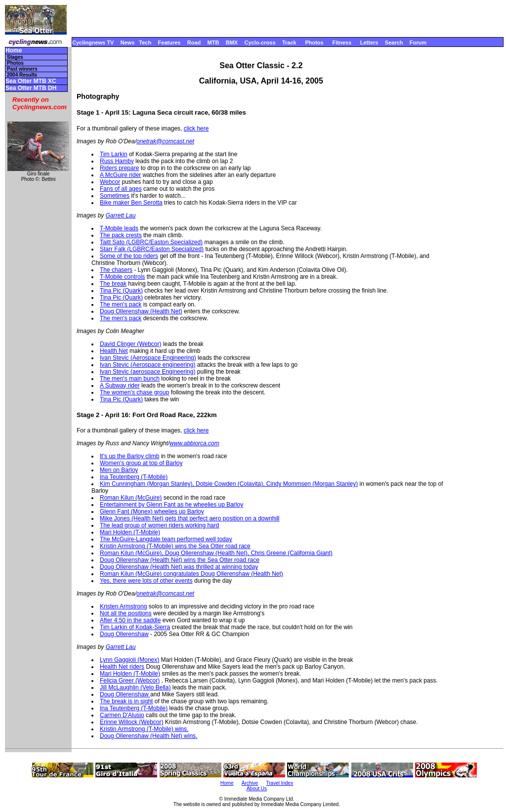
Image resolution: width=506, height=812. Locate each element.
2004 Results (22, 75)
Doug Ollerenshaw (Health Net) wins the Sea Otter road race (180, 560)
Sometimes (115, 196)
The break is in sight (126, 701)
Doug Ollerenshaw (124, 634)
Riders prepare (119, 168)
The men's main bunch (130, 379)
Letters (369, 43)
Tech (145, 43)
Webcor (110, 182)
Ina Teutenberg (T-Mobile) (134, 477)
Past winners (22, 69)
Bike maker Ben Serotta (131, 203)
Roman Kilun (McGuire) (131, 498)
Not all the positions (126, 613)
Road (194, 43)
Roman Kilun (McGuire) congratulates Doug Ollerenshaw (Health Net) (191, 574)
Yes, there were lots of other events (146, 581)
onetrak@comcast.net (165, 141)
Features (169, 43)
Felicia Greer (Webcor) (130, 681)
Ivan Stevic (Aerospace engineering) (148, 365)
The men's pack (121, 304)
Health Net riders (122, 667)
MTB (213, 43)
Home (14, 51)
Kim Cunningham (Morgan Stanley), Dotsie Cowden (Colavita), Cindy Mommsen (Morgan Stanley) (229, 484)
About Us (257, 789)
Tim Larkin (114, 154)
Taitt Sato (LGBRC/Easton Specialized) (151, 242)
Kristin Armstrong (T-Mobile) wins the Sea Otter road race (175, 546)
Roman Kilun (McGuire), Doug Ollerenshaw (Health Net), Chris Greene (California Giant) (216, 553)
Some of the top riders (129, 256)
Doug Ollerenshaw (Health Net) (141, 311)
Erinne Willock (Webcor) (131, 722)
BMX (232, 43)
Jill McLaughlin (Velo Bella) (135, 687)
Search (394, 43)
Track (289, 43)
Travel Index (280, 783)
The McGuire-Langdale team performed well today (166, 539)
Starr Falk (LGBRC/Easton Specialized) (152, 249)
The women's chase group (134, 392)
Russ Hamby (117, 161)
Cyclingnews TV (93, 43)
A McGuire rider (120, 175)
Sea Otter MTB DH (31, 88)
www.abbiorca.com (194, 443)
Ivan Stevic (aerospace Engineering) (148, 372)
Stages (15, 57)
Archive (250, 783)
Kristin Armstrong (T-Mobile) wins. (144, 729)
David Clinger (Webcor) (130, 344)
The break (113, 284)
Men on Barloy (119, 470)
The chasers (116, 270)
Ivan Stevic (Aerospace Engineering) (148, 358)
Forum (418, 43)
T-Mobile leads (119, 228)
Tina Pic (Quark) (121, 291)
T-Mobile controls (122, 277)
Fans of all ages (121, 189)
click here (196, 128)
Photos (314, 43)
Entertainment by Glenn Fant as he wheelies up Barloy (171, 505)
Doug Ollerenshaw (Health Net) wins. (148, 736)
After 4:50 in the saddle (130, 620)
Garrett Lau (121, 215)
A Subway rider (120, 385)
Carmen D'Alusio (122, 715)
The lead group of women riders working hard (159, 525)
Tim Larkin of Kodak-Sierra (135, 627)
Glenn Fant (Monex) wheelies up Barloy (152, 512)
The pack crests (121, 235)
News (128, 43)
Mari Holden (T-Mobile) (130, 532)
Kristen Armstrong (123, 606)
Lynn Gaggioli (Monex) (129, 660)
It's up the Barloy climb (129, 456)
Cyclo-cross (260, 43)
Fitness (342, 43)
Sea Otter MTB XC (31, 81)
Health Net (114, 351)
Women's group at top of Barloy (141, 463)
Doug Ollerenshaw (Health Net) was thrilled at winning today (179, 567)
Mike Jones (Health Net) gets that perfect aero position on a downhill (190, 518)
